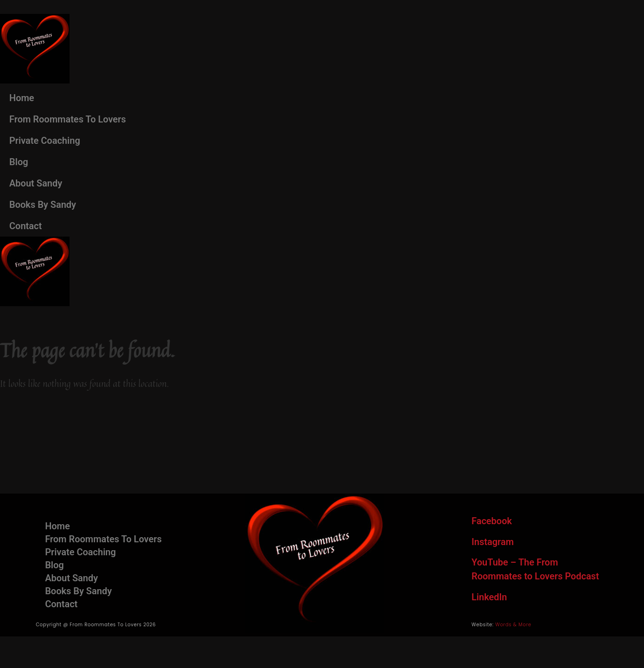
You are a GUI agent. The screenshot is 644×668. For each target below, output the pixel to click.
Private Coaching (45, 141)
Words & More (513, 625)
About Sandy (36, 183)
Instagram (493, 542)
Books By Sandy (43, 205)
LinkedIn (489, 597)
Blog (19, 162)
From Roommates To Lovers (68, 119)
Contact (26, 226)
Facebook (492, 521)
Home (22, 98)
